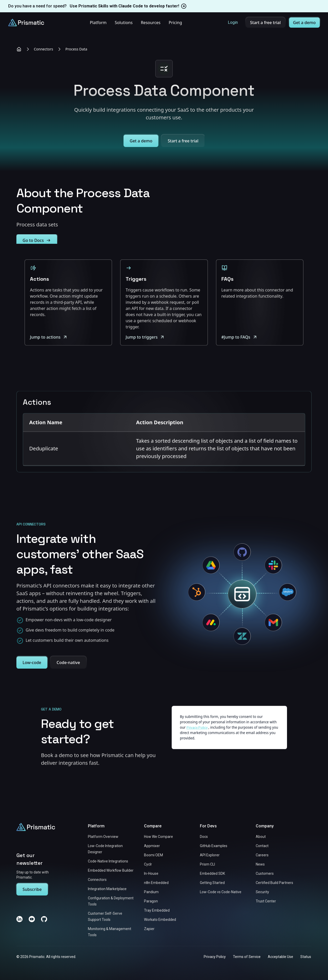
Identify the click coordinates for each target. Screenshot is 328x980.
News (260, 864)
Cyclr (148, 864)
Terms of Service (247, 957)
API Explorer (210, 855)
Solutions (124, 23)
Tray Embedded (157, 910)
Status (306, 957)
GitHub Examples (214, 846)
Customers (265, 873)
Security (262, 892)
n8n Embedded (156, 883)
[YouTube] (32, 919)
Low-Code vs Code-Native (221, 892)
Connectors (43, 49)
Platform (98, 23)
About (261, 837)
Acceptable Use (280, 957)
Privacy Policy (215, 957)
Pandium (151, 892)
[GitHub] (44, 919)
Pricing (175, 23)
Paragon (151, 901)
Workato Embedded (160, 920)
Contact (262, 846)
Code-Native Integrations (108, 861)
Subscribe (32, 889)
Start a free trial (265, 23)
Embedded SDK (212, 873)
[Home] (19, 49)
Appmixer (152, 846)
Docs (204, 837)
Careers (262, 855)
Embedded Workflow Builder (111, 870)
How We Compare (158, 837)
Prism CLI (207, 864)
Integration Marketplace (107, 889)
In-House (151, 873)
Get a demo (304, 23)
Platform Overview (103, 837)
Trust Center (266, 901)
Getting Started (212, 883)
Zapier (149, 929)
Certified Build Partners (274, 883)
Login (233, 22)
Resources (151, 23)
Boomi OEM (153, 855)
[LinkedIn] (19, 919)
